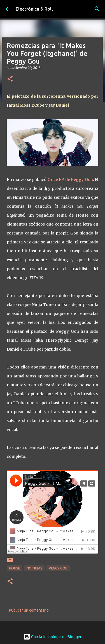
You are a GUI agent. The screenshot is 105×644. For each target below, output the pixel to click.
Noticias (34, 568)
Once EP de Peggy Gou (70, 179)
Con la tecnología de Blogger (53, 637)
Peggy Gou (58, 568)
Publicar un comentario (29, 610)
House (15, 568)
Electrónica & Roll (34, 9)
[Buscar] (97, 9)
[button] (10, 79)
